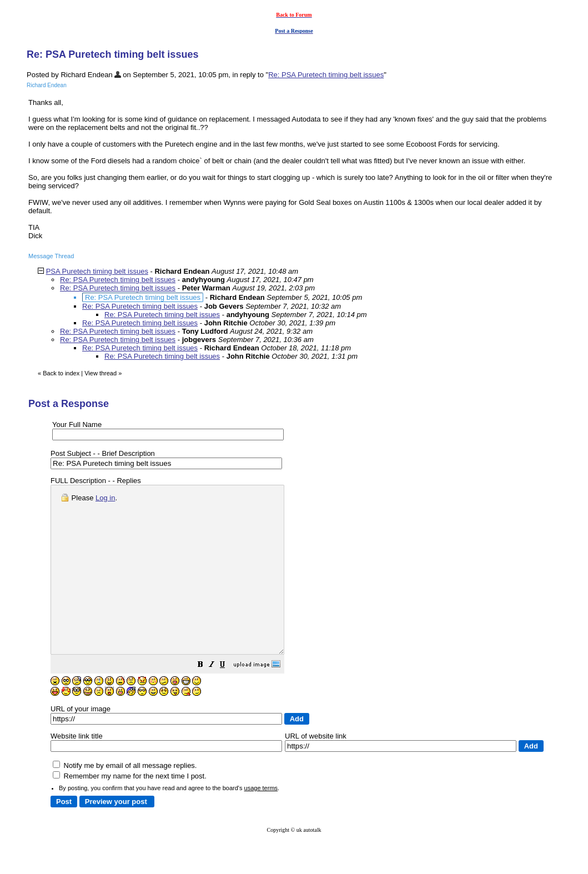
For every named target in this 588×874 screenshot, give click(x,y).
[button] (228, 699)
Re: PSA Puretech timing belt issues (326, 75)
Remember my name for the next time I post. (130, 809)
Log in (105, 498)
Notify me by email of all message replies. (125, 799)
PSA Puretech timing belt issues (97, 271)
